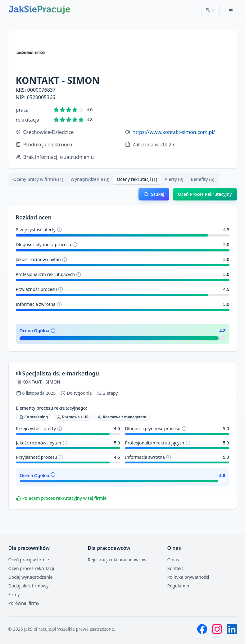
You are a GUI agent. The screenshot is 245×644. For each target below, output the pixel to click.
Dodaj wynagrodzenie (31, 577)
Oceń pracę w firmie (29, 560)
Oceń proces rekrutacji (31, 568)
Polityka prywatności (188, 577)
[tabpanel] (123, 351)
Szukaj (154, 194)
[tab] (38, 179)
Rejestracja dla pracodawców (117, 560)
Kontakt (175, 568)
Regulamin (178, 586)
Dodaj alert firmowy (29, 586)
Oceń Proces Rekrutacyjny (205, 194)
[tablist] (114, 179)
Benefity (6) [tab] (202, 179)
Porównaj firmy (24, 603)
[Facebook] (202, 629)
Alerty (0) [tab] (174, 179)
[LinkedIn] (232, 629)
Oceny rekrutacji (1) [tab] (137, 179)
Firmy (14, 594)
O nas (173, 560)
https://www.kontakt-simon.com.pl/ (174, 132)
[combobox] (211, 10)
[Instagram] (217, 629)
